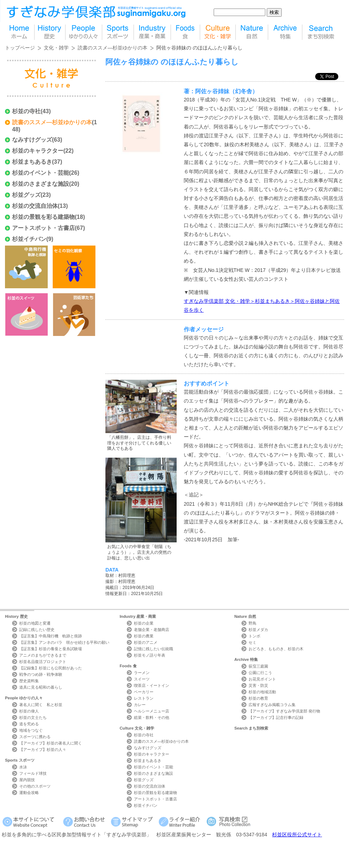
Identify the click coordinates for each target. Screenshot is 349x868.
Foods (128, 666)
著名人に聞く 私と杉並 (41, 705)
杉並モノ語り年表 (150, 655)
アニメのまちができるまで (43, 655)
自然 (252, 32)
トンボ (254, 636)
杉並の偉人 (29, 711)
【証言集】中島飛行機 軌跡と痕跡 (51, 636)
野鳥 (252, 623)
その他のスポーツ (35, 786)
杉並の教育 (258, 698)
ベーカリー (144, 692)
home (20, 32)
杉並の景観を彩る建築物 (43, 217)
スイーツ (142, 679)
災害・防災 (258, 685)
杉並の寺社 (26, 111)
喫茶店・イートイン (152, 685)
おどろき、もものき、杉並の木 (276, 649)
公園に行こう (260, 673)
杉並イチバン (29, 239)
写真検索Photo (229, 822)
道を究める (29, 724)
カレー (140, 705)
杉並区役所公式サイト (297, 835)
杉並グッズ (26, 195)
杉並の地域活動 (262, 692)
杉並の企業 (144, 623)
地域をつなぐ (31, 730)
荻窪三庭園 (258, 666)
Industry (138, 616)
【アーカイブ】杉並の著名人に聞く (51, 743)
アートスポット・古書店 (43, 228)
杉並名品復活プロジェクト (43, 662)
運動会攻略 (29, 793)
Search (251, 728)
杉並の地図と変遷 (35, 623)
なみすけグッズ (32, 140)
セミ (252, 642)
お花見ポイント (262, 679)
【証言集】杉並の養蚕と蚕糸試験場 (51, 649)
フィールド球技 (33, 773)
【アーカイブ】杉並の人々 (43, 749)
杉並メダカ (258, 630)
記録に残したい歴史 (37, 630)
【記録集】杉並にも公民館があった (51, 668)
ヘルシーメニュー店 (152, 711)
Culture (137, 728)
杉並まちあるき (32, 162)
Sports (20, 760)
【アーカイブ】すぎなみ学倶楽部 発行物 (284, 711)
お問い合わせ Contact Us (85, 822)
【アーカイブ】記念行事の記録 (276, 717)
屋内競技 (27, 780)
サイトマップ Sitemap (133, 822)
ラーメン (142, 673)
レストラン (144, 698)
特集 (285, 32)
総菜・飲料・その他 (152, 717)
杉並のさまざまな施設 (41, 184)
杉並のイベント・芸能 (41, 173)
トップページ (20, 48)
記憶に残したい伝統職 (153, 649)
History (16, 616)
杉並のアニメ (146, 642)
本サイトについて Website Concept (31, 822)
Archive (246, 659)
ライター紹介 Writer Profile (181, 822)
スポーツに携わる (35, 737)
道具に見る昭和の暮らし (41, 687)
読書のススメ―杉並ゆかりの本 (113, 48)
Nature (245, 616)
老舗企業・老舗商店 (152, 630)
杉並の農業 (144, 636)
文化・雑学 (56, 48)
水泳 (23, 767)
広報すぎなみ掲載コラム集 (272, 705)
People (24, 698)
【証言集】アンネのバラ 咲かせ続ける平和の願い (64, 642)
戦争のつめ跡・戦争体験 (41, 674)
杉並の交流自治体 (35, 206)
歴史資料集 (29, 681)
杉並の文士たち (33, 717)
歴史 (50, 32)
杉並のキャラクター (38, 151)
